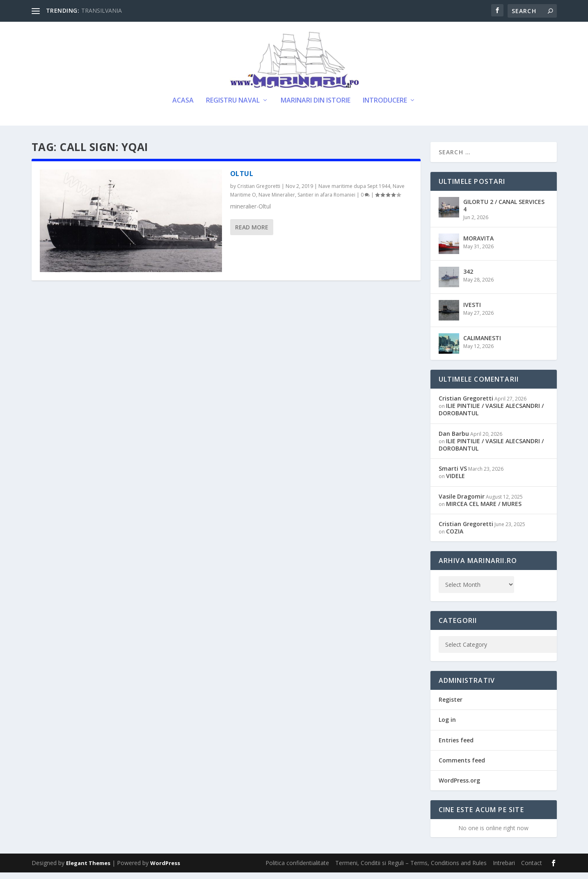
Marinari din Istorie (316, 107)
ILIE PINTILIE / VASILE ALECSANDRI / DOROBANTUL (491, 416)
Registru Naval (233, 107)
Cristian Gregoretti (259, 193)
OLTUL (242, 180)
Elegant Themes (88, 870)
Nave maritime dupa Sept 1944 (354, 193)
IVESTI (472, 311)
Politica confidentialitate (297, 869)
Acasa (183, 107)
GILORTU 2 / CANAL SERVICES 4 (504, 212)
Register (451, 706)
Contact (532, 869)
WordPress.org (459, 787)
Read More (252, 234)
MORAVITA (478, 245)
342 (468, 278)
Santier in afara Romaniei (326, 201)
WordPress (165, 870)
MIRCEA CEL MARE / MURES (484, 510)
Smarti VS (453, 475)
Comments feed (462, 767)
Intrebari (504, 869)
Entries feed (456, 747)
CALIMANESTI (482, 345)
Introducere (385, 107)
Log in (447, 726)
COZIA (455, 538)
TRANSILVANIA (102, 10)
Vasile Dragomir (462, 502)
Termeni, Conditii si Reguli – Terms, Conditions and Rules (411, 869)
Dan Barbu (454, 440)
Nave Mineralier (277, 201)
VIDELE (455, 482)
